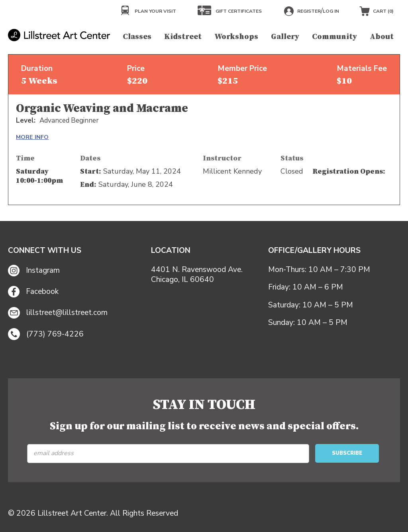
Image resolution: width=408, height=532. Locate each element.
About (382, 37)
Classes (137, 37)
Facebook (33, 292)
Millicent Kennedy (232, 171)
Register (309, 11)
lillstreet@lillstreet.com (58, 313)
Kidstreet (183, 37)
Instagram (34, 271)
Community (334, 37)
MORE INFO (32, 137)
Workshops (236, 37)
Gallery (285, 37)
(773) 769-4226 (46, 334)
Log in (331, 11)
